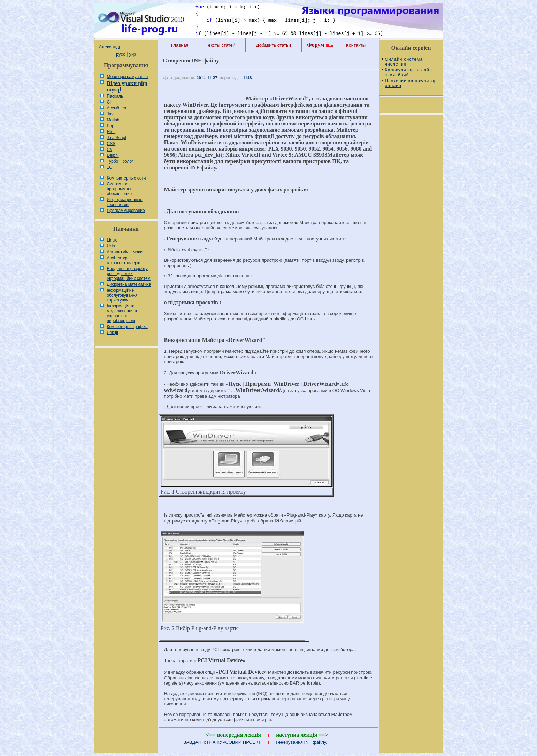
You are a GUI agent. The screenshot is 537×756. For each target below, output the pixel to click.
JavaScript (117, 138)
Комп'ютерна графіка (127, 327)
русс (121, 54)
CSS (111, 144)
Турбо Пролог (120, 161)
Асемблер (117, 108)
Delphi (113, 155)
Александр (110, 47)
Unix (111, 246)
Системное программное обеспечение (120, 189)
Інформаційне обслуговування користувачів (122, 295)
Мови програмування (128, 77)
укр (133, 54)
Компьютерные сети (126, 178)
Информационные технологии (125, 202)
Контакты (356, 45)
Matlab (113, 120)
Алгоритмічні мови (125, 252)
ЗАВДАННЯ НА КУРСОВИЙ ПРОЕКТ (222, 742)
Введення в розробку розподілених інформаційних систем (129, 274)
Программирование (126, 211)
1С (110, 167)
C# (110, 150)
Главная (180, 45)
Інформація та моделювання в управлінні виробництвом (122, 313)
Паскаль (115, 96)
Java (111, 114)
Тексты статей (220, 45)
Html (111, 132)
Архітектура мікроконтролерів (124, 260)
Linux (112, 240)
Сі (109, 102)
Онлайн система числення (404, 62)
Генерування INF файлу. (302, 742)
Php (111, 126)
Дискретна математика (129, 284)
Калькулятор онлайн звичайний (409, 72)
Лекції (113, 333)
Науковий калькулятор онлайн (411, 83)
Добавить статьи (274, 45)
